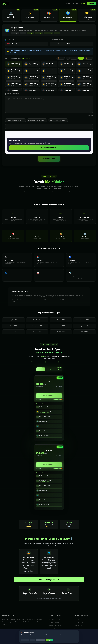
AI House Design (55, 622)
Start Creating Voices (49, 580)
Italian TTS (13, 326)
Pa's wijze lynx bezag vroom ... (37, 120)
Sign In (91, 3)
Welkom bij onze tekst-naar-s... (15, 120)
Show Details (25, 640)
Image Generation (55, 626)
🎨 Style (61, 58)
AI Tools (76, 3)
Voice (83, 3)
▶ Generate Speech (49, 159)
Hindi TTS (85, 332)
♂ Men (81, 58)
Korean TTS (13, 332)
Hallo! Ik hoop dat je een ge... (58, 120)
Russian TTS (61, 326)
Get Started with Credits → (49, 148)
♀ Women (74, 58)
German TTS (84, 320)
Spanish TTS (37, 320)
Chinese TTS (37, 332)
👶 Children (89, 58)
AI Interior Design (55, 619)
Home (68, 3)
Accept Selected (41, 640)
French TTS (61, 320)
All (68, 58)
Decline (32, 640)
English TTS (14, 320)
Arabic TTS (61, 332)
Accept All (49, 640)
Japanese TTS (85, 326)
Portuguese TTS (37, 326)
